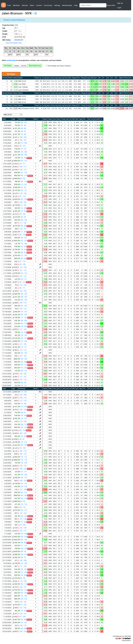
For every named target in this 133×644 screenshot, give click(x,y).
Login (119, 8)
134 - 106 (23, 593)
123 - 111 (23, 279)
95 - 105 (22, 448)
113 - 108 (23, 563)
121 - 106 (23, 572)
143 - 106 (23, 495)
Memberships (67, 5)
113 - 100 (23, 341)
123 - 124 (22, 602)
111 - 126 (22, 223)
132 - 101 (23, 241)
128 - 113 (23, 424)
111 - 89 (22, 232)
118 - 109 (23, 335)
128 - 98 (22, 620)
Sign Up (120, 3)
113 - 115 (22, 350)
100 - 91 (22, 557)
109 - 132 (22, 631)
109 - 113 (22, 451)
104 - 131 (22, 481)
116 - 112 (23, 457)
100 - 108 (22, 560)
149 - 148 (23, 475)
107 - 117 (22, 531)
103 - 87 (22, 252)
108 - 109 (22, 137)
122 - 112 (23, 492)
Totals (16, 66)
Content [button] (39, 5)
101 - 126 (22, 519)
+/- (102, 119)
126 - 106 (23, 537)
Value (15, 78)
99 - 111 (22, 288)
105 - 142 (22, 469)
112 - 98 (22, 404)
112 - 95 (22, 149)
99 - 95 (22, 501)
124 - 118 (23, 486)
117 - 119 (22, 401)
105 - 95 (22, 383)
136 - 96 (22, 158)
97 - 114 (22, 261)
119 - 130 (22, 285)
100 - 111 (22, 167)
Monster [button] (25, 5)
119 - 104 (23, 326)
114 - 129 (22, 581)
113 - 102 (23, 143)
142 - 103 (23, 199)
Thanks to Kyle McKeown (14, 20)
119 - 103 (23, 534)
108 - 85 (22, 543)
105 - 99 (22, 217)
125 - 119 (23, 510)
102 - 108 (22, 395)
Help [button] (76, 5)
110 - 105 (23, 463)
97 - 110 (22, 196)
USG (92, 78)
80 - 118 (22, 235)
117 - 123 (22, 329)
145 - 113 (23, 176)
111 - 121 (22, 377)
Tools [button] (9, 5)
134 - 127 (23, 238)
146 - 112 (23, 323)
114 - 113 (23, 312)
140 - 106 (23, 516)
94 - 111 (22, 164)
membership (11, 60)
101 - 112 (22, 270)
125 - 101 (23, 569)
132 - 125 (23, 306)
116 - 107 (23, 418)
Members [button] (16, 5)
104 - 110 (22, 625)
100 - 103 (22, 202)
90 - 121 (22, 282)
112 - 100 (23, 244)
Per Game (8, 66)
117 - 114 (23, 546)
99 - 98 (22, 578)
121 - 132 (22, 608)
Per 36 (24, 66)
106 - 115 (22, 398)
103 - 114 (22, 170)
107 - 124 (22, 356)
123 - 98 (22, 628)
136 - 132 (23, 540)
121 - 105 (23, 407)
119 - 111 (23, 385)
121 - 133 (22, 344)
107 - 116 (22, 309)
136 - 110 (23, 181)
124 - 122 (23, 599)
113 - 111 (23, 347)
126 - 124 (23, 300)
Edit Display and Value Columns (59, 66)
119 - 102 (23, 368)
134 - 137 (22, 229)
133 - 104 (23, 445)
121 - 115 (23, 484)
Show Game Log (35, 66)
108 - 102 (23, 122)
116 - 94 (22, 332)
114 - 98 (22, 134)
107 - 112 (22, 276)
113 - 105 (23, 392)
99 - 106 (22, 264)
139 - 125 (23, 549)
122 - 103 (23, 427)
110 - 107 (23, 184)
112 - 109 (23, 255)
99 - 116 (22, 507)
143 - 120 (23, 498)
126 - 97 (22, 131)
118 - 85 (22, 575)
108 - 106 (23, 220)
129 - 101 (23, 338)
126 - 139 (22, 528)
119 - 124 (22, 513)
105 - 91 (22, 413)
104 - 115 (22, 303)
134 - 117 (23, 190)
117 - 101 (23, 318)
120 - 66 (22, 258)
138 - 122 (23, 590)
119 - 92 (22, 249)
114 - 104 (23, 596)
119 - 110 (23, 504)
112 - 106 (23, 152)
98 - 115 (22, 430)
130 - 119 (23, 161)
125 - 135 (22, 374)
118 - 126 (22, 193)
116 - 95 (22, 436)
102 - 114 (22, 454)
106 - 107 (22, 140)
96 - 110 (22, 146)
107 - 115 (22, 380)
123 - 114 (23, 273)
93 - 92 (22, 178)
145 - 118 (23, 584)
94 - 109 (22, 214)
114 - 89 (22, 208)
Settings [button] (57, 5)
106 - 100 (23, 321)
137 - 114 (23, 365)
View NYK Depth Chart (14, 43)
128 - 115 (23, 478)
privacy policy (126, 640)
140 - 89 (22, 128)
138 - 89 (22, 226)
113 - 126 (22, 267)
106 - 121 (22, 587)
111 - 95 (22, 205)
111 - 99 (22, 605)
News (32, 5)
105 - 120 (22, 433)
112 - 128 (22, 489)
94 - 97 (21, 439)
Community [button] (48, 5)
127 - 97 (22, 247)
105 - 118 (22, 466)
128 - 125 (23, 297)
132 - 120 (23, 315)
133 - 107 (23, 554)
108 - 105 (23, 155)
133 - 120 (23, 359)
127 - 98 (22, 211)
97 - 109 (22, 617)
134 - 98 (22, 362)
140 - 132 (23, 353)
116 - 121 (22, 614)
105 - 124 (22, 410)
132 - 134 (22, 291)
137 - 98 (22, 125)
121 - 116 (23, 173)
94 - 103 (22, 525)
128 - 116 (23, 371)
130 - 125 (23, 294)
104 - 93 (22, 551)
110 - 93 (22, 415)
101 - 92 (22, 187)
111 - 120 (22, 566)
